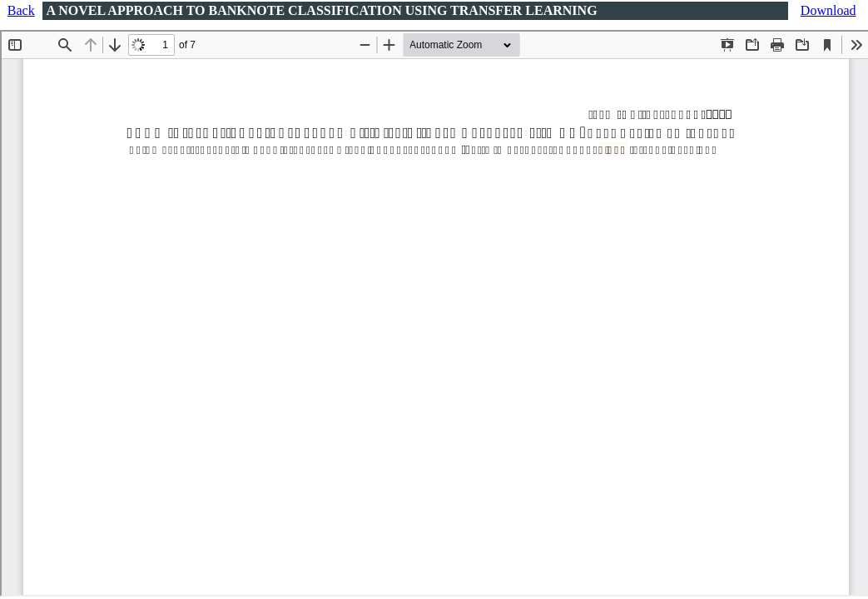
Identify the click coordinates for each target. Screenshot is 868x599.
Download (828, 10)
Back (21, 10)
